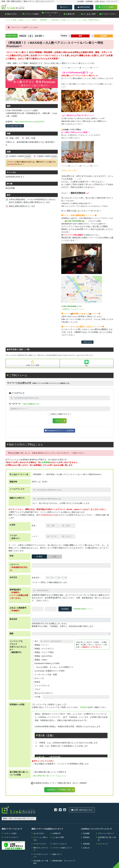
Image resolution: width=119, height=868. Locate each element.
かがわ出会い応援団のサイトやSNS (50, 672)
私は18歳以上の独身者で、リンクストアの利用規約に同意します (62, 765)
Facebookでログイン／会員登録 (60, 432)
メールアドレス (17, 394)
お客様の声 (69, 15)
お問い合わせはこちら (58, 810)
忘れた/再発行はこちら (31, 405)
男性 (41, 558)
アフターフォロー (108, 15)
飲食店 (37, 683)
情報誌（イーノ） (42, 646)
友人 (36, 642)
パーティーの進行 (31, 15)
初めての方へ (11, 15)
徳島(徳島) (12, 37)
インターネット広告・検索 (46, 676)
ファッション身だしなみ (41, 831)
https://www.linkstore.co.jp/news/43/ (29, 123)
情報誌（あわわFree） (44, 657)
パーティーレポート (50, 15)
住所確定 (65, 610)
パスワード (15, 405)
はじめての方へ (39, 826)
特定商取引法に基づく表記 (107, 831)
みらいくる (39, 679)
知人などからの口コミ (44, 694)
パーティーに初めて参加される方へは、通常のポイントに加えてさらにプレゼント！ (31, 164)
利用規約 (84, 708)
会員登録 (46, 463)
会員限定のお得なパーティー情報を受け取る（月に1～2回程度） (61, 784)
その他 (37, 698)
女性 (55, 558)
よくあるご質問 (88, 15)
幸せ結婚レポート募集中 (41, 855)
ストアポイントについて (41, 848)
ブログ (37, 690)
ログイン (64, 7)
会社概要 (81, 1)
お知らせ (86, 840)
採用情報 (89, 1)
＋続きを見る (87, 343)
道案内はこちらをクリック (73, 310)
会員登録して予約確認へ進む (59, 791)
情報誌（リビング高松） (45, 653)
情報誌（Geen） (42, 661)
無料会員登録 (84, 7)
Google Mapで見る (15, 127)
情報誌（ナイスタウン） (45, 650)
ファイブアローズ (42, 687)
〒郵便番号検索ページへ (83, 610)
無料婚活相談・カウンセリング (64, 853)
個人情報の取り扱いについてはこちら (49, 777)
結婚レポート (57, 847)
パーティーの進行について (62, 840)
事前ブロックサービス (41, 842)
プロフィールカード (60, 836)
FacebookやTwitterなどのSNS (47, 664)
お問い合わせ (100, 1)
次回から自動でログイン (61, 415)
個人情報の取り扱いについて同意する (50, 773)
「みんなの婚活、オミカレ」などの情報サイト (54, 668)
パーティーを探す (106, 7)
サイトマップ (112, 1)
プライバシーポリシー (106, 826)
